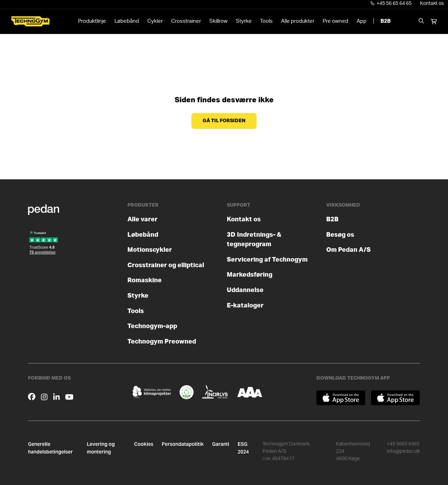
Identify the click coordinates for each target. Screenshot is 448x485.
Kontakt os (432, 4)
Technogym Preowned (162, 342)
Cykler (155, 21)
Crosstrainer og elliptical (166, 265)
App (362, 21)
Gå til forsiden (224, 121)
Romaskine (145, 280)
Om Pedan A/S (348, 250)
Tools (266, 21)
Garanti (221, 444)
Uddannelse (245, 290)
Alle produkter (298, 21)
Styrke (244, 21)
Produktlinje (92, 21)
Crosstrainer (186, 21)
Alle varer (142, 219)
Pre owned (335, 21)
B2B (386, 21)
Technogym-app (152, 326)
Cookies (144, 444)
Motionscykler (150, 250)
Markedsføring (250, 275)
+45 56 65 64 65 (391, 4)
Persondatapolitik (183, 444)
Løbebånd (127, 21)
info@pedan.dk (403, 451)
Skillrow (218, 21)
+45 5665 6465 (403, 444)
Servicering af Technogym (267, 260)
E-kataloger (245, 306)
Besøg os (340, 235)
